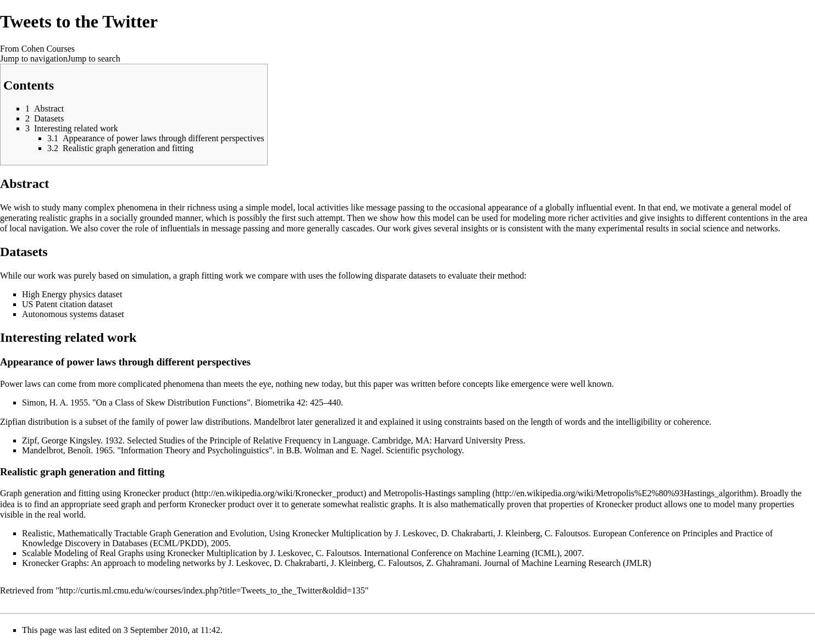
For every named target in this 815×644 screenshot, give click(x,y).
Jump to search (94, 59)
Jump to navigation (34, 59)
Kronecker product (156, 493)
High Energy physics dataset (72, 294)
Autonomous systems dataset (73, 314)
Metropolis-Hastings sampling (437, 493)
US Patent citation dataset (67, 304)
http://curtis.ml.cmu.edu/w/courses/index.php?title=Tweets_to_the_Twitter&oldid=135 (212, 590)
